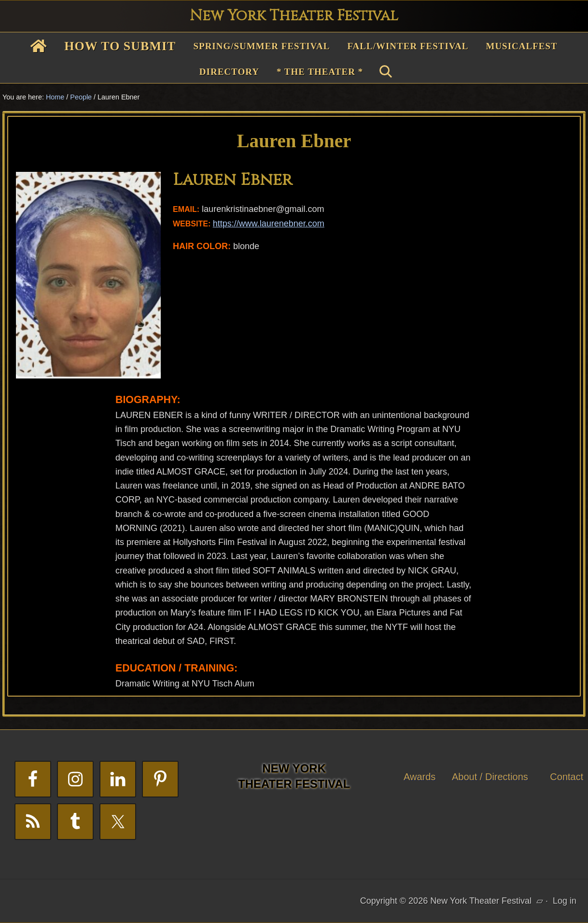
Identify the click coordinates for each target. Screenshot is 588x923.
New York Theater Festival (294, 16)
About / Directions (490, 777)
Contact (567, 777)
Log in (565, 901)
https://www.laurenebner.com (269, 224)
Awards (420, 777)
